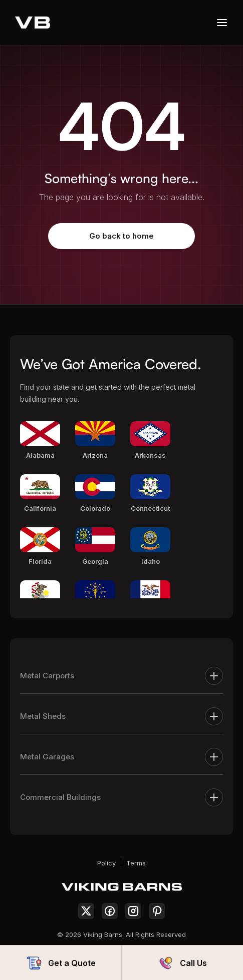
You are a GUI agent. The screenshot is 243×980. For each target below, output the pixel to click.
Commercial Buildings (121, 797)
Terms (136, 863)
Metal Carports (121, 676)
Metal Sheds (121, 716)
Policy (106, 863)
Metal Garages (121, 757)
